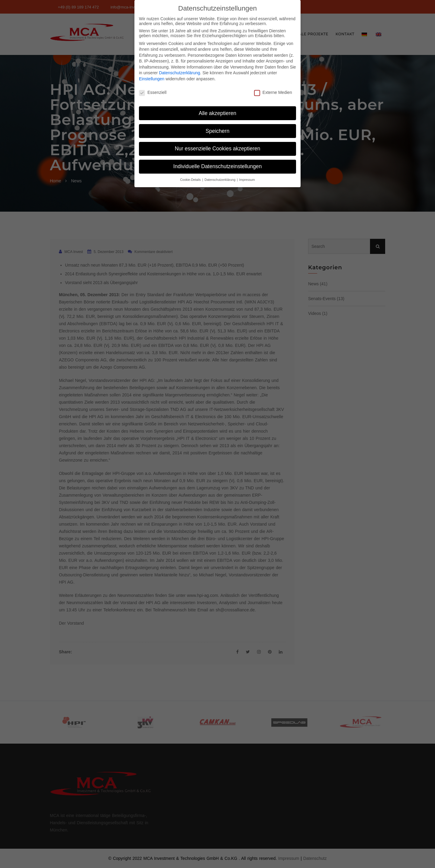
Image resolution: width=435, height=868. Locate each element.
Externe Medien (273, 90)
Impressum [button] (247, 178)
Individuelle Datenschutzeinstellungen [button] (218, 165)
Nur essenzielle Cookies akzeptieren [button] (217, 147)
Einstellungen (152, 77)
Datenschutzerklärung (179, 71)
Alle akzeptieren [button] (218, 111)
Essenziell (153, 90)
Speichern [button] (218, 129)
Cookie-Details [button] (191, 178)
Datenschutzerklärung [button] (220, 178)
